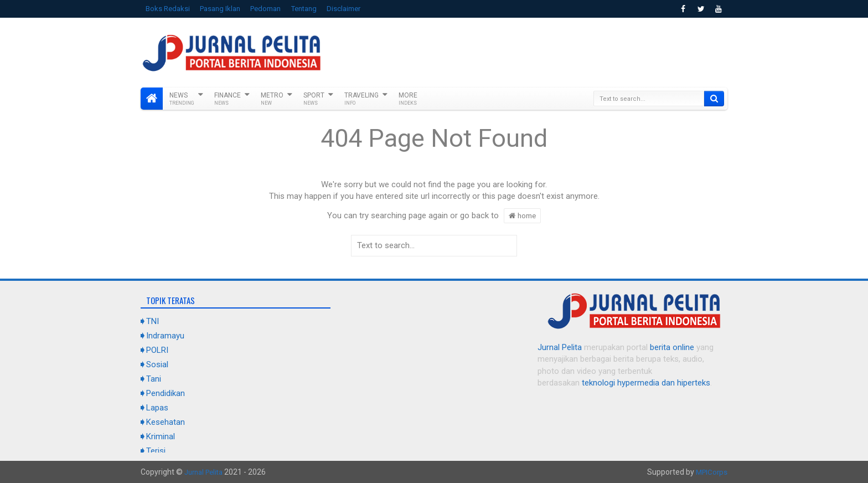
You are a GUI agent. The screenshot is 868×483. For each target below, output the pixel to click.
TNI (153, 321)
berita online (672, 347)
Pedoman (265, 9)
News (182, 99)
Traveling (361, 99)
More (408, 99)
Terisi (156, 451)
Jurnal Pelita (560, 347)
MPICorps (711, 472)
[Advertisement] (526, 51)
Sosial (157, 364)
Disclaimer (343, 9)
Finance (228, 99)
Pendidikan (166, 393)
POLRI (157, 350)
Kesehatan (166, 422)
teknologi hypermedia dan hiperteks (646, 383)
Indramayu (165, 336)
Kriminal (161, 436)
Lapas (157, 408)
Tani (154, 379)
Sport (314, 99)
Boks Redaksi (168, 9)
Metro (272, 99)
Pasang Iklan (220, 9)
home (522, 215)
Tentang (304, 9)
